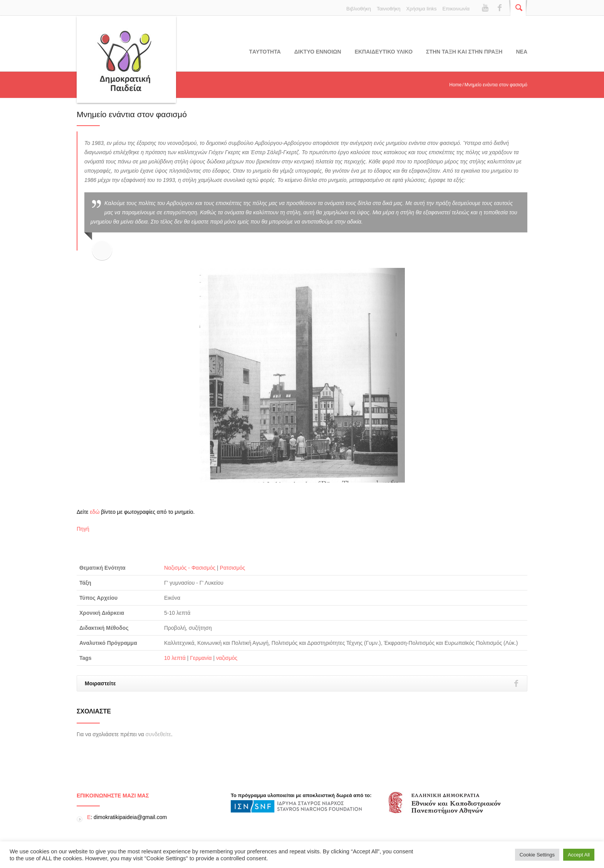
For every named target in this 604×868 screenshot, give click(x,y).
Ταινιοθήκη (389, 9)
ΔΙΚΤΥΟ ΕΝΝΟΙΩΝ (318, 52)
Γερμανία (201, 658)
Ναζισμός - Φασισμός (190, 568)
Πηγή (83, 529)
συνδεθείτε (158, 734)
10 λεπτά (175, 658)
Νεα (522, 52)
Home (455, 85)
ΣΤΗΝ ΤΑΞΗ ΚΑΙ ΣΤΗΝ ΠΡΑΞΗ (464, 52)
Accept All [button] (579, 855)
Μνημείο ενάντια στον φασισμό (132, 114)
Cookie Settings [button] (537, 855)
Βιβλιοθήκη (359, 9)
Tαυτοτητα (265, 52)
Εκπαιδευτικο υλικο (384, 52)
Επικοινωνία (456, 9)
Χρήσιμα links (422, 9)
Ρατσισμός (233, 568)
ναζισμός (227, 658)
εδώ (95, 512)
